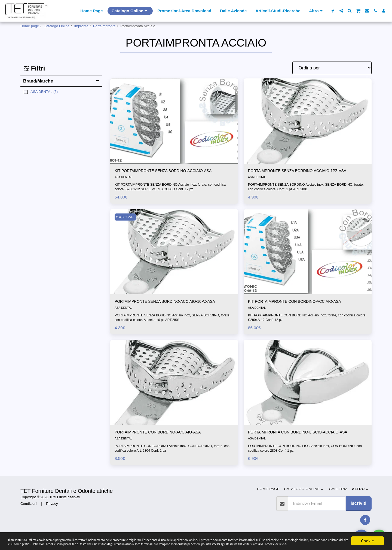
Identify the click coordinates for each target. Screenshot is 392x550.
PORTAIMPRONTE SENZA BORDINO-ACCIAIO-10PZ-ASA (170, 306)
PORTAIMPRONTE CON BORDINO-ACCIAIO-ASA (166, 442)
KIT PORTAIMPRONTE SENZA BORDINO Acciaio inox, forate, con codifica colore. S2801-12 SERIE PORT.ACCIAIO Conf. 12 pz (168, 188)
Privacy (52, 514)
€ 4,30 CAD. (127, 218)
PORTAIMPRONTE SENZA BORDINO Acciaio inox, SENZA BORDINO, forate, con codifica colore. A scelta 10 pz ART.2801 (172, 326)
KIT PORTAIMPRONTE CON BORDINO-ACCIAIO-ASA (303, 303)
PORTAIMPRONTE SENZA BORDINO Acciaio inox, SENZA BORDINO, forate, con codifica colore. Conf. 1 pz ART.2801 (305, 188)
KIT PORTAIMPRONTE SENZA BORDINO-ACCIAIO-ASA (172, 171)
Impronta (81, 26)
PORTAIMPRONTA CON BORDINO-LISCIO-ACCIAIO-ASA (307, 442)
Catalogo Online (57, 26)
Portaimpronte (104, 26)
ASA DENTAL (124, 178)
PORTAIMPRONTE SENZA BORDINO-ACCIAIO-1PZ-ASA (307, 171)
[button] (333, 11)
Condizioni (29, 514)
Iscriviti (359, 513)
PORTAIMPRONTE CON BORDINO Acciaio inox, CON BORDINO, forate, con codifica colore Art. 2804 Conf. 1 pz (173, 458)
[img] (174, 121)
